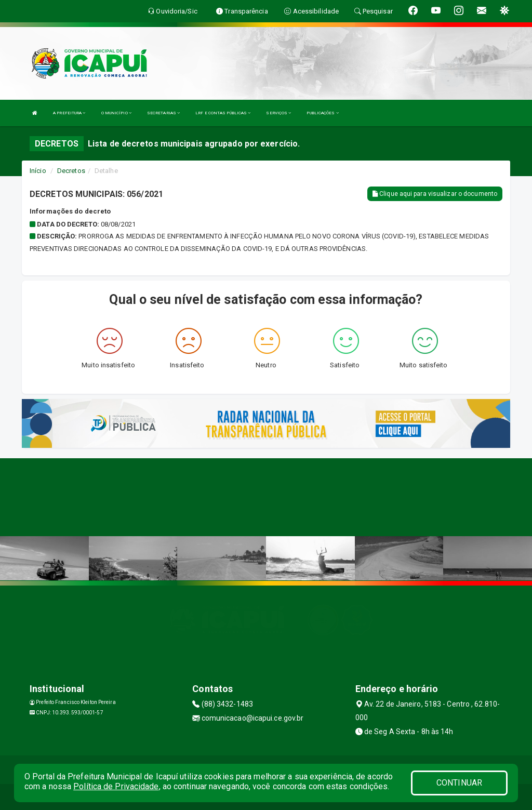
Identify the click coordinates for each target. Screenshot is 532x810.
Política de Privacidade (116, 786)
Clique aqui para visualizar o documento (435, 194)
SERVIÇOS (278, 113)
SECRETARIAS (163, 113)
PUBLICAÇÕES (322, 113)
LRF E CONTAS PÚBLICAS (223, 113)
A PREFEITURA (69, 113)
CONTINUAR (459, 783)
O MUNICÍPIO (116, 113)
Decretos (71, 171)
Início (38, 171)
